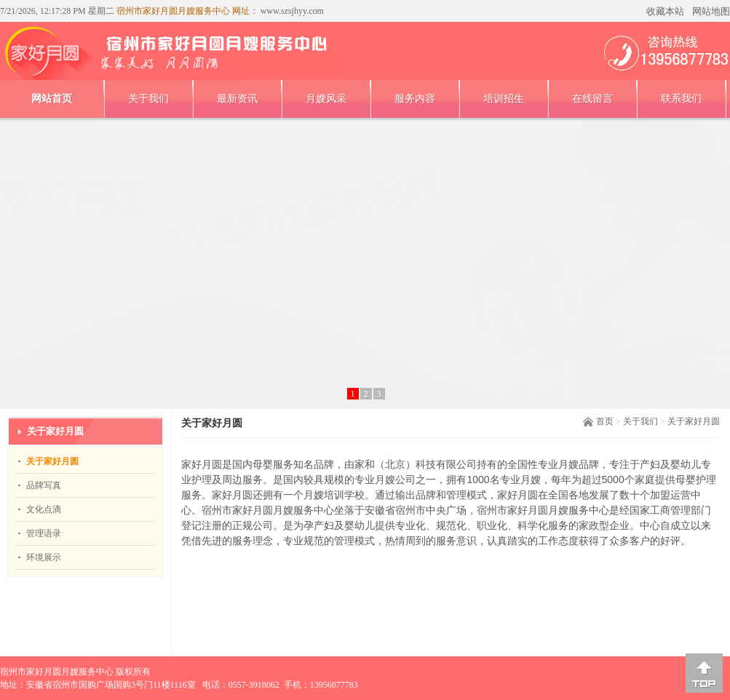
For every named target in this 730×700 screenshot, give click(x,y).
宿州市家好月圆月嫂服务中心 (57, 672)
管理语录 (44, 533)
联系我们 (681, 99)
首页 (605, 421)
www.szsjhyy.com (291, 11)
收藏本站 (665, 11)
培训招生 (504, 99)
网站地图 (711, 11)
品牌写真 (44, 485)
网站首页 (52, 99)
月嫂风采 (326, 99)
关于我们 (148, 99)
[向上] (704, 673)
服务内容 (415, 99)
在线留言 (592, 99)
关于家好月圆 (694, 421)
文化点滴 (44, 509)
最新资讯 (237, 99)
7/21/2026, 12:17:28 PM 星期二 (57, 11)
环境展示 (44, 557)
